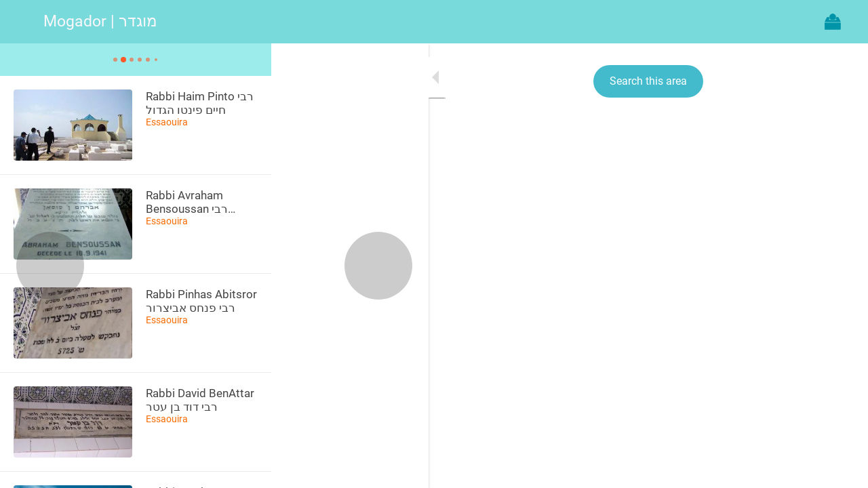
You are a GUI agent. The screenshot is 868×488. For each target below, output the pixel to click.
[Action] (833, 22)
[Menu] (22, 22)
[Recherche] (797, 22)
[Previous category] (50, 266)
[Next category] (221, 266)
